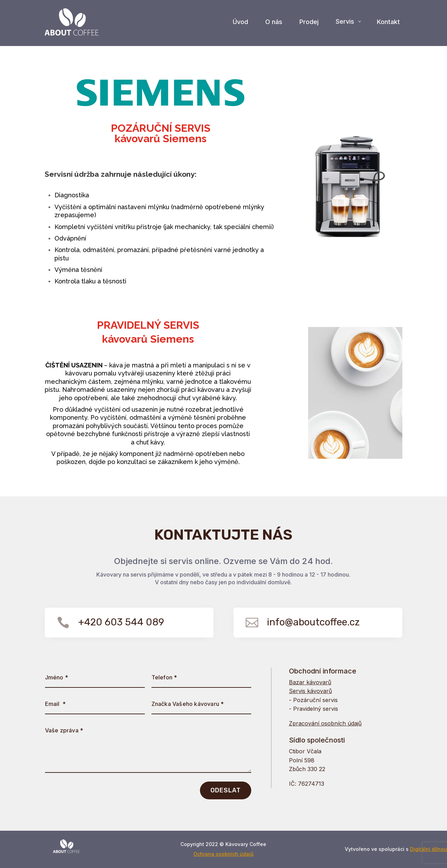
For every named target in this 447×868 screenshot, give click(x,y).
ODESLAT (226, 790)
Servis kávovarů (310, 691)
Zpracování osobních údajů (325, 723)
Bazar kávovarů (310, 682)
